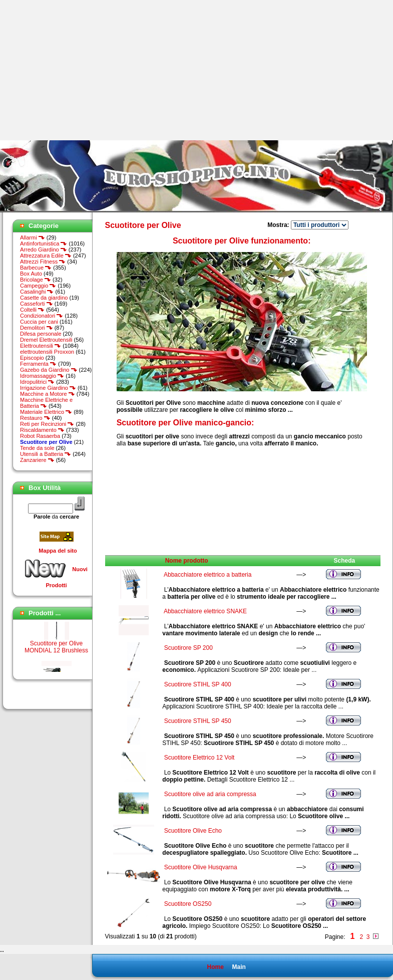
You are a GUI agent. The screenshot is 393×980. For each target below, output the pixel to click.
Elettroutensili (41, 346)
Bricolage (36, 280)
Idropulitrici (37, 382)
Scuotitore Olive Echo (193, 831)
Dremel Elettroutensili (46, 340)
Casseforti (37, 304)
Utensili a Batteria (46, 454)
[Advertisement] (84, 70)
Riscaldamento (42, 430)
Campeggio (38, 286)
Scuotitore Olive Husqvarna (201, 867)
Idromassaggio (42, 376)
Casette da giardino (44, 298)
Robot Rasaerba (40, 436)
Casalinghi (37, 292)
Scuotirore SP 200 (188, 648)
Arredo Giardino (44, 250)
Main (239, 967)
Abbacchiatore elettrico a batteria (208, 575)
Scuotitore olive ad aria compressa (210, 794)
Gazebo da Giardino (49, 370)
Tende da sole (37, 448)
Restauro (35, 418)
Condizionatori (42, 316)
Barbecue (36, 268)
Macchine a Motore (48, 394)
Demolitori (37, 328)
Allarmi (33, 237)
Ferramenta (38, 364)
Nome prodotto (187, 561)
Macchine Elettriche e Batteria (46, 403)
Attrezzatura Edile (46, 256)
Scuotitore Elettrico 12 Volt (200, 758)
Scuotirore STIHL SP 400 (198, 684)
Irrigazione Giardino (48, 388)
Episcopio (32, 358)
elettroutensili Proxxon (47, 352)
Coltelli (32, 310)
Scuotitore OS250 (188, 904)
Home (215, 967)
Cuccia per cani (39, 322)
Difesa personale (41, 334)
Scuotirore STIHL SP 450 (198, 721)
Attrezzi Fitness (43, 262)
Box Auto (31, 274)
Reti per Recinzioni (47, 424)
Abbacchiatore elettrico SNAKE (205, 611)
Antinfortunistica (44, 243)
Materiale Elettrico (46, 412)
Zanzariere (37, 460)
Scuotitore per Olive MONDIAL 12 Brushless (56, 651)
